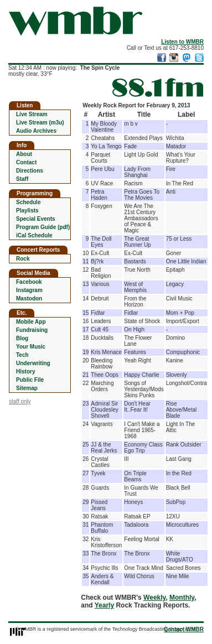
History (25, 372)
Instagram (29, 290)
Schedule (28, 202)
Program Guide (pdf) (43, 227)
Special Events (36, 219)
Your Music (31, 347)
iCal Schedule (34, 235)
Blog (22, 338)
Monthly (182, 598)
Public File (30, 380)
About (24, 154)
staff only (20, 401)
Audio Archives (36, 131)
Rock (23, 259)
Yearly (104, 605)
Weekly (154, 598)
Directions (30, 171)
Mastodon (29, 298)
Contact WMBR (184, 629)
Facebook (29, 282)
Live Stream (32, 114)
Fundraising (32, 330)
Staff (22, 179)
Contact (26, 162)
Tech (22, 355)
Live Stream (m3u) (40, 123)
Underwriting (33, 363)
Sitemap (27, 388)
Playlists (27, 211)
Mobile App (31, 322)
